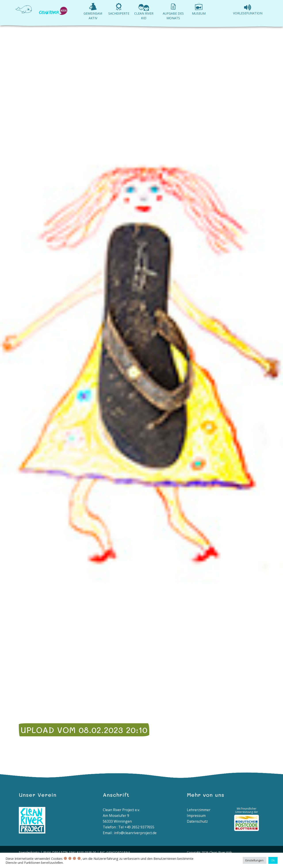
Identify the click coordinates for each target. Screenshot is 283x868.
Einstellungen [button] (254, 860)
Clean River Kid (144, 16)
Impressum (196, 816)
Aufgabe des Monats (173, 16)
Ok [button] (273, 860)
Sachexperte (119, 13)
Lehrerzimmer (199, 810)
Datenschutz (197, 821)
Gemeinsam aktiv (93, 16)
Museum (199, 13)
